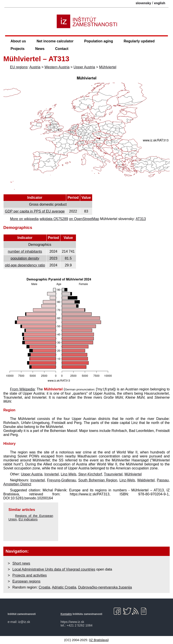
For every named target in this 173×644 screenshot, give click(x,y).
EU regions (19, 67)
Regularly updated (139, 41)
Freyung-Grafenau (62, 480)
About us (18, 41)
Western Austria (57, 67)
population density (25, 258)
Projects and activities (30, 575)
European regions (26, 581)
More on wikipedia (24, 219)
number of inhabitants (25, 251)
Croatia (44, 587)
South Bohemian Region (98, 480)
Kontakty (66, 614)
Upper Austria (84, 67)
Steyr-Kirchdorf (90, 474)
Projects (17, 49)
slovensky (143, 3)
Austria (35, 67)
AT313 (141, 219)
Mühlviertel (108, 67)
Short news (21, 563)
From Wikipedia (22, 389)
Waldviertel (146, 480)
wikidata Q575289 (54, 219)
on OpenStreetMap (84, 219)
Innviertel (52, 474)
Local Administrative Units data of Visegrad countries (54, 569)
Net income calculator (55, 41)
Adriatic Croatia (64, 587)
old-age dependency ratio (25, 265)
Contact (62, 49)
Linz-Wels (69, 474)
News (40, 49)
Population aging (99, 41)
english (160, 3)
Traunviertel (113, 474)
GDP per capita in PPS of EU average (35, 211)
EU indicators (28, 519)
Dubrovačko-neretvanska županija (105, 587)
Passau (163, 480)
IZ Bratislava (99, 640)
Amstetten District (17, 484)
